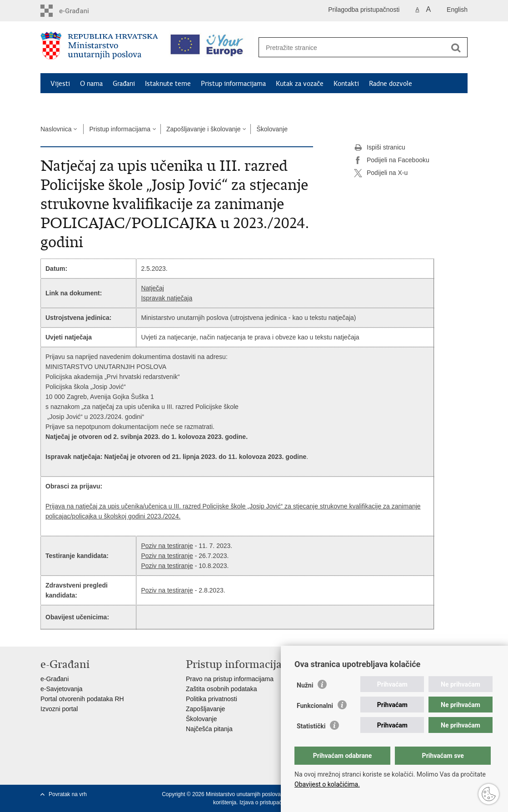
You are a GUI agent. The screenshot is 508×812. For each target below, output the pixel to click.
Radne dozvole (391, 84)
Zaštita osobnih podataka (221, 689)
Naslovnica (56, 129)
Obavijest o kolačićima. (327, 784)
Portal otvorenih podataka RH (82, 699)
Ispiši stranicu (380, 148)
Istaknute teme (168, 84)
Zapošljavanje (205, 709)
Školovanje (272, 129)
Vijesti (60, 84)
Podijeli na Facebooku (392, 160)
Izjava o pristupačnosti (266, 802)
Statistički (311, 726)
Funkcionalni (315, 706)
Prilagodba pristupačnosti (364, 10)
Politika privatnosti (212, 699)
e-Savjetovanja (62, 689)
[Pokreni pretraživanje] (456, 48)
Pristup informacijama (233, 84)
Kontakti (346, 84)
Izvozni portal (59, 709)
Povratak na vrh (68, 794)
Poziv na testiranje (167, 546)
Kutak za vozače (300, 84)
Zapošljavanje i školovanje (203, 129)
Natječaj (152, 288)
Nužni (305, 685)
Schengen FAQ (72, 105)
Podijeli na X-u (381, 173)
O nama (91, 84)
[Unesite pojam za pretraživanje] (353, 47)
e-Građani (55, 679)
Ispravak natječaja (167, 298)
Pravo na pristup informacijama (230, 679)
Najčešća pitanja (209, 729)
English (457, 10)
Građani (124, 84)
